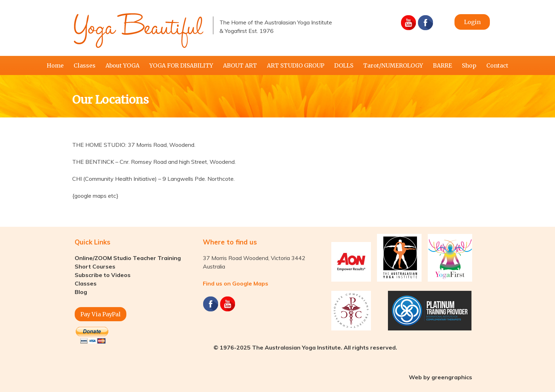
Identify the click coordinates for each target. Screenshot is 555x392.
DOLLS (344, 65)
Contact (497, 65)
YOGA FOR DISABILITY (181, 65)
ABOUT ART (240, 65)
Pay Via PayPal (101, 314)
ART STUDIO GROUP (296, 65)
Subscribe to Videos (103, 275)
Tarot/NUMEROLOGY (393, 65)
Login (472, 22)
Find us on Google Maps (236, 283)
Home (55, 65)
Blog (81, 292)
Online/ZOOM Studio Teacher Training (128, 258)
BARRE (442, 65)
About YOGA (122, 65)
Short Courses (95, 266)
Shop (469, 65)
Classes (85, 65)
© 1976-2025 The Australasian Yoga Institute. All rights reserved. (305, 347)
